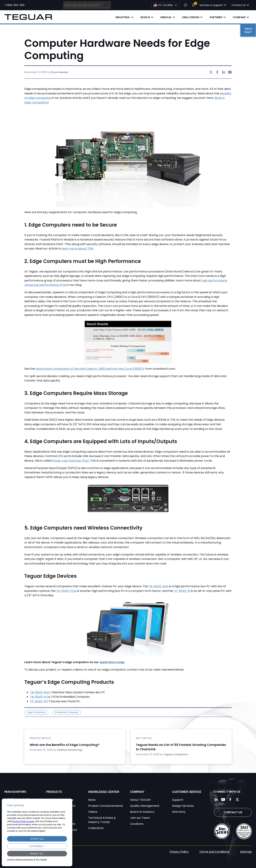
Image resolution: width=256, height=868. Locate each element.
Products (54, 792)
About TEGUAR (140, 800)
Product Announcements (106, 806)
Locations (137, 824)
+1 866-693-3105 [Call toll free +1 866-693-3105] (14, 5)
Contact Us (233, 812)
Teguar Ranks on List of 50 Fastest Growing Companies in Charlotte (181, 747)
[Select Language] (165, 5)
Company (239, 17)
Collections (96, 828)
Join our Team (140, 818)
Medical (166, 17)
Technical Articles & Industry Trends (102, 820)
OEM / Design (191, 17)
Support (178, 800)
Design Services (183, 806)
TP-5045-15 (182, 591)
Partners (216, 17)
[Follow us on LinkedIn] (216, 800)
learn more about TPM (77, 249)
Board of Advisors (142, 812)
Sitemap (246, 852)
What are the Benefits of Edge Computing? (64, 745)
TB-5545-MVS (159, 586)
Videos (93, 812)
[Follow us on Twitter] (237, 800)
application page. (112, 662)
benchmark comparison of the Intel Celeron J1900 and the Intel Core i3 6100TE (90, 369)
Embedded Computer (66, 712)
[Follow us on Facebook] (230, 800)
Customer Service (187, 792)
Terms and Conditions (214, 852)
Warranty (179, 812)
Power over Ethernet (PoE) (71, 461)
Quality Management (145, 806)
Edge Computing (36, 712)
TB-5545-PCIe (66, 591)
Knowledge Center (104, 792)
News (92, 800)
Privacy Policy (179, 852)
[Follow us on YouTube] (223, 800)
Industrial (123, 17)
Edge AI (145, 17)
